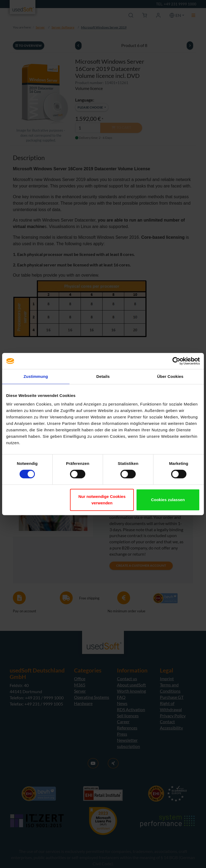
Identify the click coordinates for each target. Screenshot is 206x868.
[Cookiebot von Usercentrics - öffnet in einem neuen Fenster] (176, 361)
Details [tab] (103, 376)
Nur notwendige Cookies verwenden (102, 500)
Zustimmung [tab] (36, 376)
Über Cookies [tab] (170, 376)
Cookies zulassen (168, 500)
